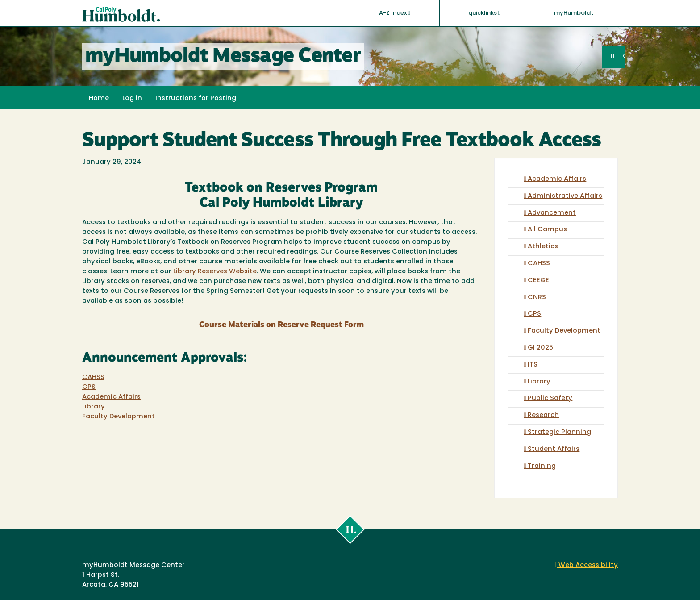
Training (542, 466)
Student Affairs (554, 449)
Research (543, 415)
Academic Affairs (111, 397)
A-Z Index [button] (395, 13)
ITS (533, 365)
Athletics (543, 247)
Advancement (552, 213)
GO (624, 56)
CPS (89, 387)
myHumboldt (574, 13)
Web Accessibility (586, 565)
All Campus (547, 230)
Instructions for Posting (196, 98)
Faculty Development (119, 417)
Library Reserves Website (215, 272)
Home (99, 98)
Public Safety (550, 398)
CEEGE (538, 281)
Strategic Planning (559, 432)
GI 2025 (540, 348)
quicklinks (484, 13)
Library (94, 407)
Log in (132, 98)
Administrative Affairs (565, 196)
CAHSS (93, 377)
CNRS (537, 298)
